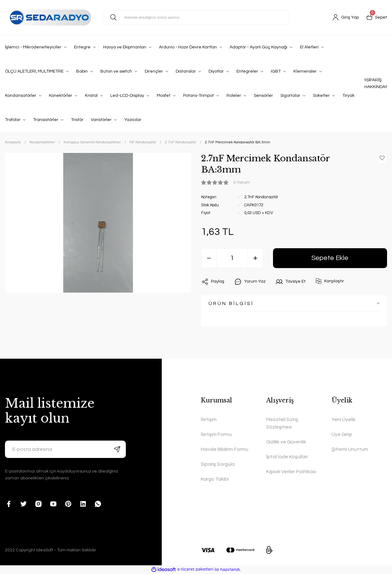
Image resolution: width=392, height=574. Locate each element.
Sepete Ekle (330, 258)
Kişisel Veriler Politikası (291, 472)
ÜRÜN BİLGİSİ (231, 303)
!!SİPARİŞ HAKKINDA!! (376, 83)
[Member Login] (346, 17)
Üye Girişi (342, 434)
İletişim (209, 419)
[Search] (196, 17)
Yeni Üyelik (344, 419)
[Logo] (49, 17)
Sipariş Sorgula (218, 464)
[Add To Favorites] (382, 158)
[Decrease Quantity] (209, 258)
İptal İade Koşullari (287, 457)
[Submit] (117, 449)
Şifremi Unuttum (350, 449)
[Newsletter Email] (65, 449)
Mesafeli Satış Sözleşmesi (282, 423)
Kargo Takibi (215, 479)
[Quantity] (232, 258)
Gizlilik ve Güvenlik (286, 442)
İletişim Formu (216, 434)
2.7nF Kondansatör (261, 197)
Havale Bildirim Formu (225, 449)
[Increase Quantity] (255, 258)
